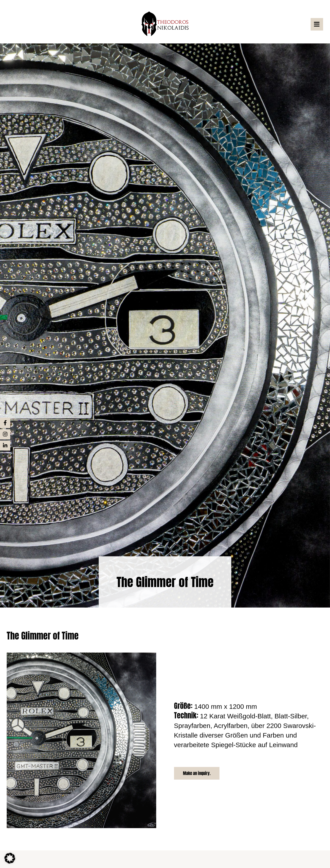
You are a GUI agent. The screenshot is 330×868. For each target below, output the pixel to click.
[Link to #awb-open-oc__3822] (317, 24)
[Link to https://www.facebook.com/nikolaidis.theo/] (5, 423)
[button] (10, 858)
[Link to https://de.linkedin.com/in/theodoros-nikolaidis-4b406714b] (5, 446)
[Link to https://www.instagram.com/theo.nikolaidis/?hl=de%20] (5, 434)
